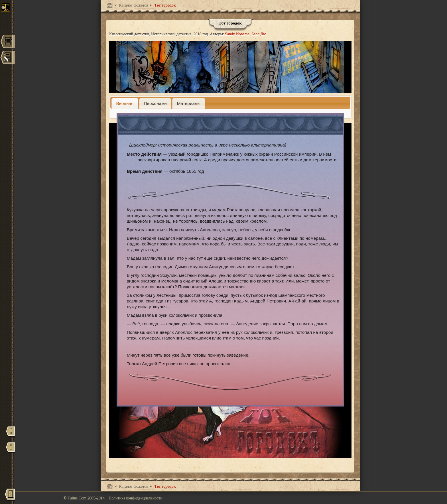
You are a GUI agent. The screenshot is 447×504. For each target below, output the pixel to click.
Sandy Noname (237, 34)
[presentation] (125, 103)
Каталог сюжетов (133, 5)
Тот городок (165, 5)
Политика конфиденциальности (136, 498)
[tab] (125, 103)
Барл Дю (259, 34)
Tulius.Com (78, 498)
